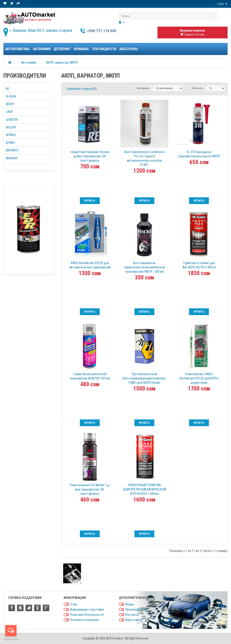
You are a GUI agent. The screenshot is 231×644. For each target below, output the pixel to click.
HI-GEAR (11, 96)
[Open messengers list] (11, 631)
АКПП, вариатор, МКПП (62, 63)
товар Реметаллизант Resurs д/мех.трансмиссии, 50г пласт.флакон (90, 156)
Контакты (132, 615)
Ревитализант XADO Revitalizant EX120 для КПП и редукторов (199, 378)
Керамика (81, 49)
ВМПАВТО (12, 150)
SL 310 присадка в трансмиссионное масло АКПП (199, 154)
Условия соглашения (84, 620)
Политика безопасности (87, 615)
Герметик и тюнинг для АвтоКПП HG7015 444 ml (199, 265)
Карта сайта (133, 620)
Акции (129, 604)
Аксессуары (128, 49)
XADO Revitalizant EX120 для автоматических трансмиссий (90, 265)
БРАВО (10, 143)
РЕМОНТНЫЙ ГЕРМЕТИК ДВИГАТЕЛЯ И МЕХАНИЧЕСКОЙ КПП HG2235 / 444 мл (144, 489)
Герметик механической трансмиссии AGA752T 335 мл (90, 376)
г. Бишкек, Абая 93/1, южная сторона (41, 30)
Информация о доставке (87, 609)
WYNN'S (11, 135)
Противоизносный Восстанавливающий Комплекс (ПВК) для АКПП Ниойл (144, 378)
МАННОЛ (12, 158)
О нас (74, 604)
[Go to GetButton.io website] (11, 639)
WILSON (11, 127)
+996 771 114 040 (102, 31)
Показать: (198, 88)
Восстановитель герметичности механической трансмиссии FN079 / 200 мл (144, 267)
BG (8, 89)
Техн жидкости (104, 49)
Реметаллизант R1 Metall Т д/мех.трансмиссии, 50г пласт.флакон (90, 489)
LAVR (9, 112)
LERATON (12, 120)
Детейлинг (62, 49)
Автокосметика (17, 49)
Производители (136, 609)
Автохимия (42, 49)
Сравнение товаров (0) (82, 89)
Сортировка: (143, 88)
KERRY (10, 104)
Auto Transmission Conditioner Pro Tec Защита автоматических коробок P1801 (144, 158)
